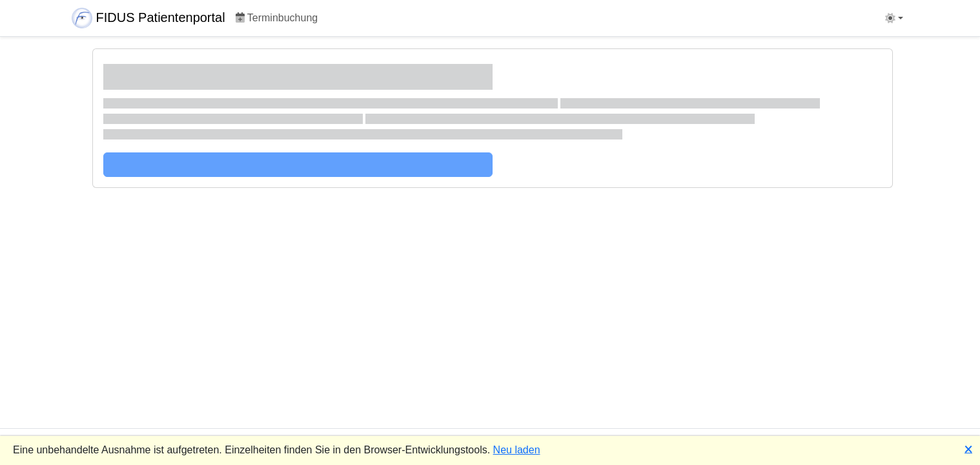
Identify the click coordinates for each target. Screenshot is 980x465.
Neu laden (517, 450)
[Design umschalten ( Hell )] (894, 18)
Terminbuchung (277, 18)
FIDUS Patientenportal (148, 18)
